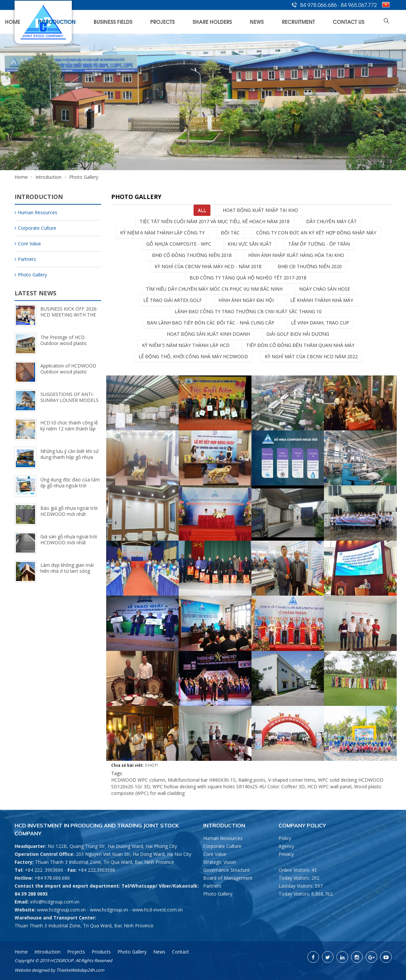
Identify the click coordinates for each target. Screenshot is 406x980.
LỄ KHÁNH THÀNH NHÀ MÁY (322, 300)
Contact (180, 952)
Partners (25, 259)
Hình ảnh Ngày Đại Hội (246, 300)
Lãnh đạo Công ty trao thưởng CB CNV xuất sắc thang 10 (248, 311)
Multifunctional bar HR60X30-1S (202, 780)
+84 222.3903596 (97, 870)
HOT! (153, 765)
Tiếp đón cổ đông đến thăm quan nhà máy (300, 345)
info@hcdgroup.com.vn (55, 902)
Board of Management (228, 878)
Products (101, 952)
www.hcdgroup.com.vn (61, 910)
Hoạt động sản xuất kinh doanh (208, 334)
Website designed (32, 970)
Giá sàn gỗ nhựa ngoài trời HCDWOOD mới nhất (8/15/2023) (69, 542)
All (202, 210)
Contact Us (360, 22)
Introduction (148, 22)
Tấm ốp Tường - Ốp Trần (319, 244)
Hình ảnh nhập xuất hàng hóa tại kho (296, 255)
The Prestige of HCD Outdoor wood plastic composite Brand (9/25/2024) (64, 346)
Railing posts (252, 780)
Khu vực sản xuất (250, 244)
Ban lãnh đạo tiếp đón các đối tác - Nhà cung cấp (211, 323)
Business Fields (190, 22)
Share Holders (262, 22)
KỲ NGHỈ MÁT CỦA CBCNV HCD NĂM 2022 (311, 356)
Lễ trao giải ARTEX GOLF (173, 300)
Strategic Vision (220, 862)
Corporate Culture (35, 228)
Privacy (286, 854)
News (294, 22)
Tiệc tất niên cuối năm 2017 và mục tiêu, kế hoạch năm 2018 (215, 221)
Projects (226, 22)
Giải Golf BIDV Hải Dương (298, 334)
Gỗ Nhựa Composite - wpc (179, 244)
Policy (285, 838)
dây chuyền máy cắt (331, 221)
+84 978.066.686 (52, 878)
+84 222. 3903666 (44, 870)
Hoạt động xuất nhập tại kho (260, 210)
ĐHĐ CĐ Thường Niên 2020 (310, 266)
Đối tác (230, 233)
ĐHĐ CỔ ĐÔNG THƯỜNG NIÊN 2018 (192, 255)
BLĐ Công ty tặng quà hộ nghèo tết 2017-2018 (248, 278)
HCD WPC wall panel (329, 786)
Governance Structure (226, 870)
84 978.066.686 (319, 5)
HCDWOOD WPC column (138, 780)
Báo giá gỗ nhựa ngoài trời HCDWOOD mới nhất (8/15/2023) (69, 514)
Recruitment (323, 22)
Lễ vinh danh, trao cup (320, 323)
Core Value (28, 244)
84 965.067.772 (359, 5)
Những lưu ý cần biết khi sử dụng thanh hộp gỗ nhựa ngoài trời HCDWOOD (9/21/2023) (69, 460)
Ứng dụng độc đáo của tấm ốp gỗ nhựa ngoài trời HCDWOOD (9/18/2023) (70, 486)
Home (116, 22)
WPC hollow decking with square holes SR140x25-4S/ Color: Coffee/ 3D (229, 786)
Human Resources (36, 212)
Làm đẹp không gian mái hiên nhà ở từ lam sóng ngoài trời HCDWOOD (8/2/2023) (67, 574)
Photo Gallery (31, 275)
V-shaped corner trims (292, 780)
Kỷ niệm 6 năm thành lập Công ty (162, 233)
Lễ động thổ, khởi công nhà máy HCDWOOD (193, 356)
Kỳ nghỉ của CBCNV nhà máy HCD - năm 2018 (208, 266)
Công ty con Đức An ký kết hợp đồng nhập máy (316, 233)
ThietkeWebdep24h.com (80, 970)
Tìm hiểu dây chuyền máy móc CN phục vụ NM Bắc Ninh (214, 289)
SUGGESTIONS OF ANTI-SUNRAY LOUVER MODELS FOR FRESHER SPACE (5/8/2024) (69, 403)
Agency (286, 846)
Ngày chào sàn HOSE (325, 289)
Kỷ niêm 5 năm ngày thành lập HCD (186, 345)
